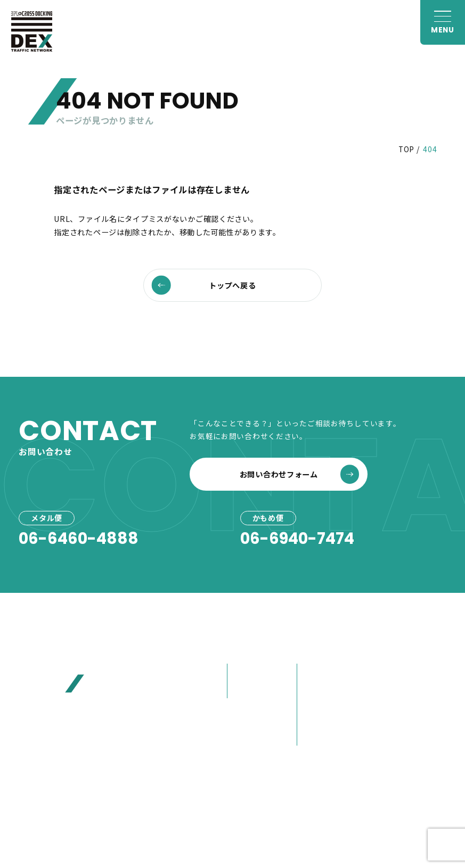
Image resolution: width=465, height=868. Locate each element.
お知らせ (387, 651)
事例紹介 (247, 713)
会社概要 (317, 672)
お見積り (387, 692)
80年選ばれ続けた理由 (329, 696)
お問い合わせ (397, 713)
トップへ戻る (204, 285)
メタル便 (247, 672)
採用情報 (387, 733)
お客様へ (387, 671)
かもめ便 (247, 689)
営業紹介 (317, 737)
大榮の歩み (321, 720)
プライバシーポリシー (266, 808)
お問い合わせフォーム (300, 474)
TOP (406, 149)
